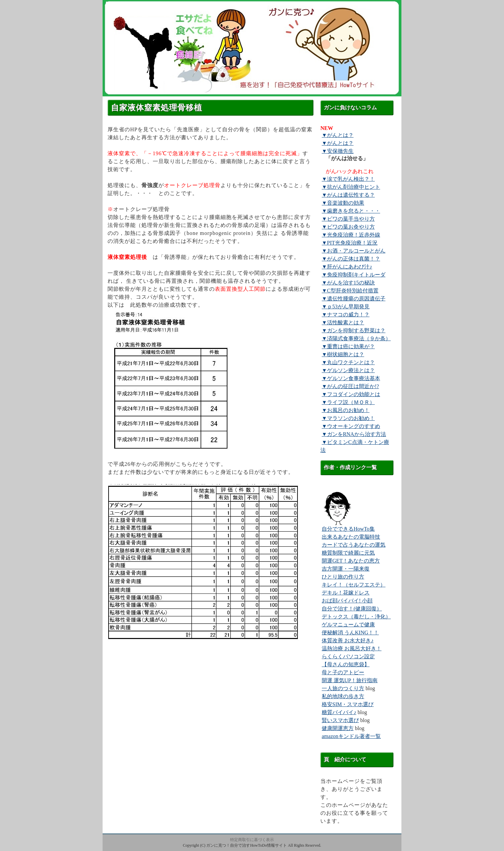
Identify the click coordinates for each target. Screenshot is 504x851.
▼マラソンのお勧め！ (348, 418)
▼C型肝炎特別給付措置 (350, 291)
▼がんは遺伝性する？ (348, 195)
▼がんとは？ (338, 135)
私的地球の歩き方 (343, 696)
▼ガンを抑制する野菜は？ (354, 330)
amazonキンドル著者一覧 (351, 736)
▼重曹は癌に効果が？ (348, 346)
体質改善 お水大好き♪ (348, 640)
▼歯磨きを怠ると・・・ (351, 211)
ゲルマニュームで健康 (348, 625)
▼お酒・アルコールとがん (354, 251)
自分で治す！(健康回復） (352, 609)
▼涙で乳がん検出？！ (348, 179)
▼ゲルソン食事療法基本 (351, 378)
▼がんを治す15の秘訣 (348, 283)
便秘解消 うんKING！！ (350, 633)
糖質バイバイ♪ (339, 712)
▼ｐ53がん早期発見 (346, 307)
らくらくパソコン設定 (348, 656)
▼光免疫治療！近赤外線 (351, 235)
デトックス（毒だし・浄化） (356, 617)
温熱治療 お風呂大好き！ (352, 648)
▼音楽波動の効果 (343, 203)
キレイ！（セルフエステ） (354, 585)
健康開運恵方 (338, 728)
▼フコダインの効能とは (351, 394)
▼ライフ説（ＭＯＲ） (348, 402)
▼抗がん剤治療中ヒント (351, 187)
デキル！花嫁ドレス (346, 593)
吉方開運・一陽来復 (346, 569)
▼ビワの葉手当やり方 (348, 219)
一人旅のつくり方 (343, 688)
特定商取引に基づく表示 (252, 840)
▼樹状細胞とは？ (343, 354)
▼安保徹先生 (338, 151)
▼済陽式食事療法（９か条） (356, 338)
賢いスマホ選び (340, 720)
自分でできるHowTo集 (348, 529)
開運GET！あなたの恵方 (351, 561)
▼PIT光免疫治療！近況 (350, 243)
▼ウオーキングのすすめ (351, 426)
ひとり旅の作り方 (343, 577)
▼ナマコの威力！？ (346, 315)
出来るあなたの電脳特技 (351, 537)
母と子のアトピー (343, 672)
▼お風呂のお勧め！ (346, 410)
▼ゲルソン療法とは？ (348, 370)
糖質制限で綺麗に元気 (348, 553)
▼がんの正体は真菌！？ (351, 259)
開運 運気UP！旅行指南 (350, 680)
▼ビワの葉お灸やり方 (348, 227)
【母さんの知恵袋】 (346, 664)
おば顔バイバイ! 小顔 (347, 601)
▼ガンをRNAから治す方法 (354, 434)
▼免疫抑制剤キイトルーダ (354, 275)
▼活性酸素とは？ (343, 322)
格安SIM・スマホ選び (348, 704)
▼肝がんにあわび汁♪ (347, 267)
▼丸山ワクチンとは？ (348, 362)
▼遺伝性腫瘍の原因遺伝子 (354, 299)
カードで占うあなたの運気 (354, 545)
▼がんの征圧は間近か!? (350, 386)
